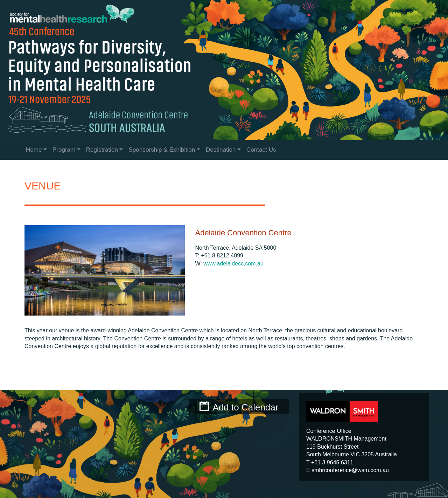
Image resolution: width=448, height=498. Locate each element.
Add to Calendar (246, 407)
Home (34, 150)
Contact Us (261, 150)
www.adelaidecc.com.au (233, 264)
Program (64, 150)
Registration (102, 150)
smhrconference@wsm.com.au (350, 470)
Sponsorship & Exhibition (162, 150)
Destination (221, 150)
